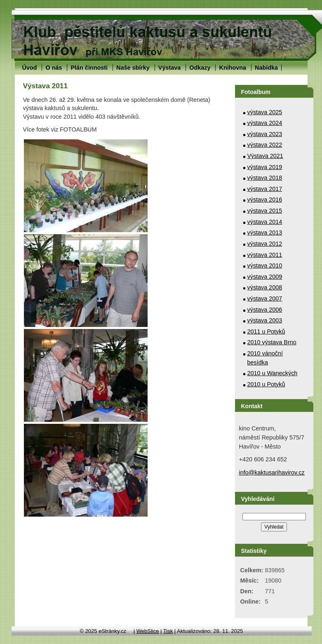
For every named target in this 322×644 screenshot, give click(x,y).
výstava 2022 (265, 145)
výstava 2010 (265, 266)
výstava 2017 (265, 189)
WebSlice (148, 631)
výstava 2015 (265, 211)
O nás (54, 68)
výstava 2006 (265, 310)
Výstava (169, 68)
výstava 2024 (265, 123)
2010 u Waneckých (273, 373)
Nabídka (266, 68)
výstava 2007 (265, 298)
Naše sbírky (133, 68)
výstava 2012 (265, 244)
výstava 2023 (265, 134)
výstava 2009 (265, 277)
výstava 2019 (265, 167)
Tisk (168, 631)
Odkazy (200, 68)
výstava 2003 (265, 320)
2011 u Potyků (266, 331)
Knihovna (233, 68)
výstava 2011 (265, 255)
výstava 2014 (265, 222)
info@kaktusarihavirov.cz (272, 472)
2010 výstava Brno (272, 342)
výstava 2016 (265, 200)
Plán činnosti (89, 68)
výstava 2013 (265, 233)
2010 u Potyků (266, 384)
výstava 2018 (265, 178)
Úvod (30, 68)
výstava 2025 (265, 112)
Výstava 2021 (265, 156)
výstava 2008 (265, 287)
